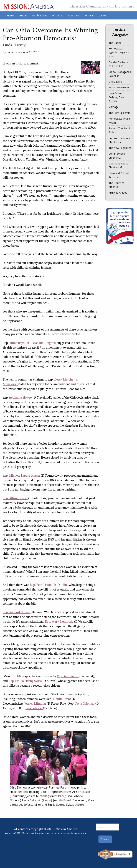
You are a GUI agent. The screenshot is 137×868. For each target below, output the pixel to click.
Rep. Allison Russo (15, 498)
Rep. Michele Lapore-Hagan (21, 476)
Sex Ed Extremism (119, 87)
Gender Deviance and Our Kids (118, 64)
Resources (58, 15)
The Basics (115, 43)
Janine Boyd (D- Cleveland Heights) (32, 343)
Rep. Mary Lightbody (59, 622)
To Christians (39, 15)
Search (105, 839)
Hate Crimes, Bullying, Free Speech (116, 97)
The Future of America (116, 185)
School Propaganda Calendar (120, 74)
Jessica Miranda (35, 704)
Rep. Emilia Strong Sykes (25, 681)
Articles (23, 15)
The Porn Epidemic (119, 113)
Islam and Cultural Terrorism (119, 175)
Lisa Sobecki (34, 708)
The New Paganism (120, 148)
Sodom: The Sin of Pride (119, 130)
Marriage (114, 107)
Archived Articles (118, 193)
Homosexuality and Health (120, 121)
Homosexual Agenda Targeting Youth (119, 52)
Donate (102, 15)
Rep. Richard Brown (16, 612)
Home (10, 15)
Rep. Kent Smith (68, 676)
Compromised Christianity (117, 156)
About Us (74, 15)
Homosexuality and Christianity (120, 140)
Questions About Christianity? (118, 165)
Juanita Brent (62, 699)
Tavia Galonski (85, 704)
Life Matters (115, 82)
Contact (88, 15)
